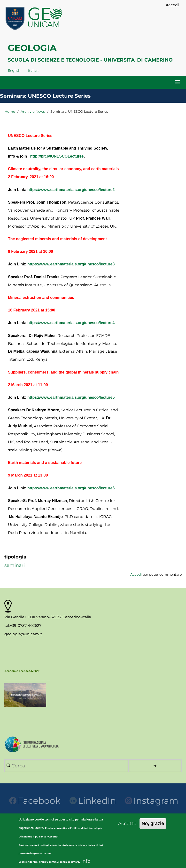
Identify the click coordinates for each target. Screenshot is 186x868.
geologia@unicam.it (23, 634)
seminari (15, 565)
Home (10, 111)
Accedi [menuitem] (172, 5)
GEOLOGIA (32, 48)
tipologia (15, 557)
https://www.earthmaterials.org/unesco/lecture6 (71, 488)
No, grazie (153, 827)
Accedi (136, 574)
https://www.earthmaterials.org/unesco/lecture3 (71, 264)
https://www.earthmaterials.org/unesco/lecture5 (71, 397)
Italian (33, 71)
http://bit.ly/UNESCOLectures (57, 156)
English (14, 71)
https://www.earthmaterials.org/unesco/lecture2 (71, 190)
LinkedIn (93, 801)
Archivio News (33, 111)
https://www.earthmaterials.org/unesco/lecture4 (71, 323)
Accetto (127, 827)
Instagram (152, 801)
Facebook (35, 801)
